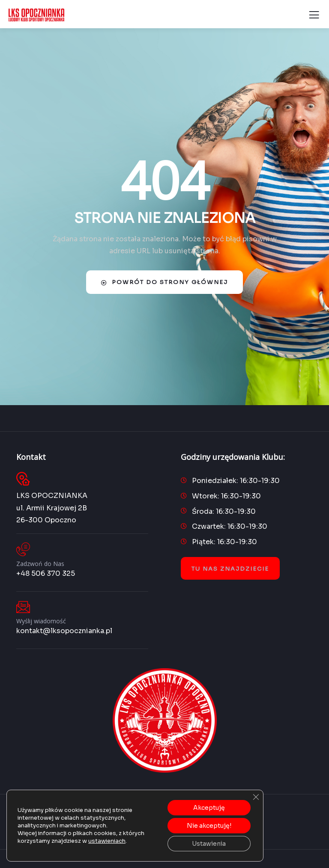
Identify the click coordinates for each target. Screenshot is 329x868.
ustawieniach (107, 841)
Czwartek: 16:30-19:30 (230, 526)
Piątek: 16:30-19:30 (224, 542)
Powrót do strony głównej (164, 282)
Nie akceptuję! (209, 826)
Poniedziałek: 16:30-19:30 (236, 481)
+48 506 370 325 (46, 573)
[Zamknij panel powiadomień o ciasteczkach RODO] (256, 797)
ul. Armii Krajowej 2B (52, 508)
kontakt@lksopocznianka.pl (64, 631)
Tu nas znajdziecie (230, 569)
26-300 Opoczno (46, 520)
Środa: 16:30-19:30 (224, 511)
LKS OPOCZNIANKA (52, 496)
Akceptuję (209, 808)
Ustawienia (209, 844)
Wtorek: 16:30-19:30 (226, 496)
